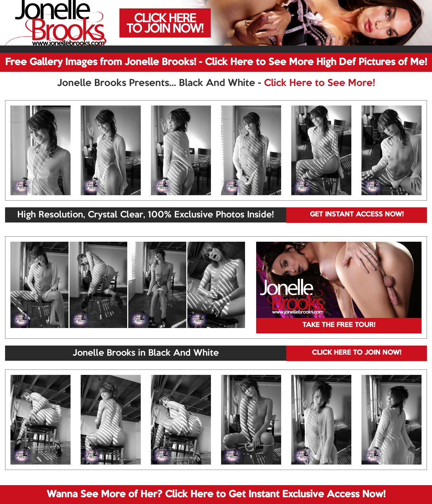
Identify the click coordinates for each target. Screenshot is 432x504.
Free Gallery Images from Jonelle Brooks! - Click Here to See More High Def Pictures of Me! (216, 62)
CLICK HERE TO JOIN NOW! (357, 353)
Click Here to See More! (319, 83)
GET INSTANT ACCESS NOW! (357, 215)
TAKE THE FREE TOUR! (339, 325)
